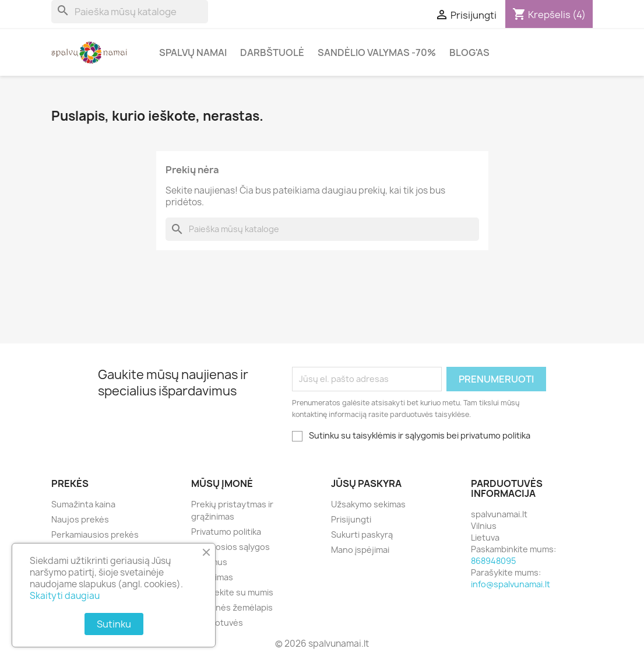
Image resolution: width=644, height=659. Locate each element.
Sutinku (114, 624)
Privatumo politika (226, 532)
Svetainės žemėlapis (232, 607)
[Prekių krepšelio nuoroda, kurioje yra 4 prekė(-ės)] (549, 15)
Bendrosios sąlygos (230, 547)
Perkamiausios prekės (95, 534)
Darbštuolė (272, 52)
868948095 (493, 561)
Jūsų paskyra (366, 483)
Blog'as (469, 52)
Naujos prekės (80, 519)
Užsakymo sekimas (368, 504)
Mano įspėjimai (360, 550)
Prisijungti (351, 519)
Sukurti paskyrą (362, 534)
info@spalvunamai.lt (511, 584)
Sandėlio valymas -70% (377, 52)
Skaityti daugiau (65, 596)
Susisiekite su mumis (232, 592)
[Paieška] (130, 12)
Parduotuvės (217, 623)
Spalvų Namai (193, 52)
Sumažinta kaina (83, 504)
